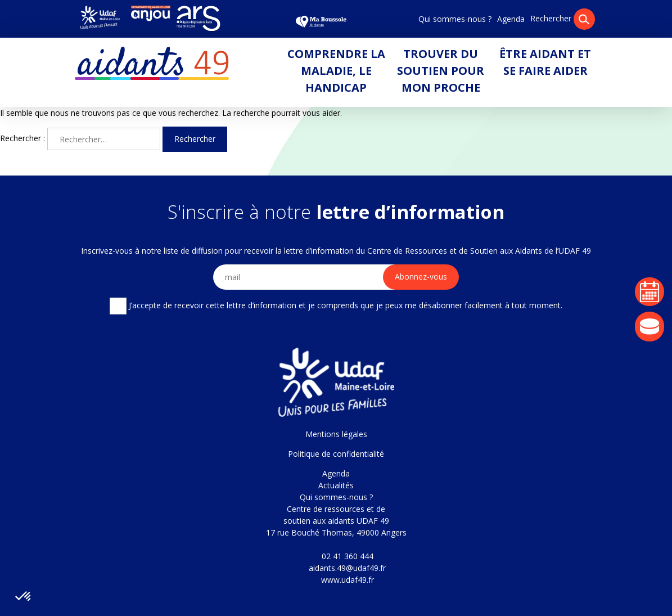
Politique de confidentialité (336, 454)
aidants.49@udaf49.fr (347, 568)
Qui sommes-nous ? (455, 19)
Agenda (511, 19)
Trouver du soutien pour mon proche (441, 71)
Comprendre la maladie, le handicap (336, 71)
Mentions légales (336, 434)
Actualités (336, 485)
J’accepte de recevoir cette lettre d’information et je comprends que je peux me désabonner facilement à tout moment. (336, 306)
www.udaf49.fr (348, 580)
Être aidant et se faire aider (545, 62)
